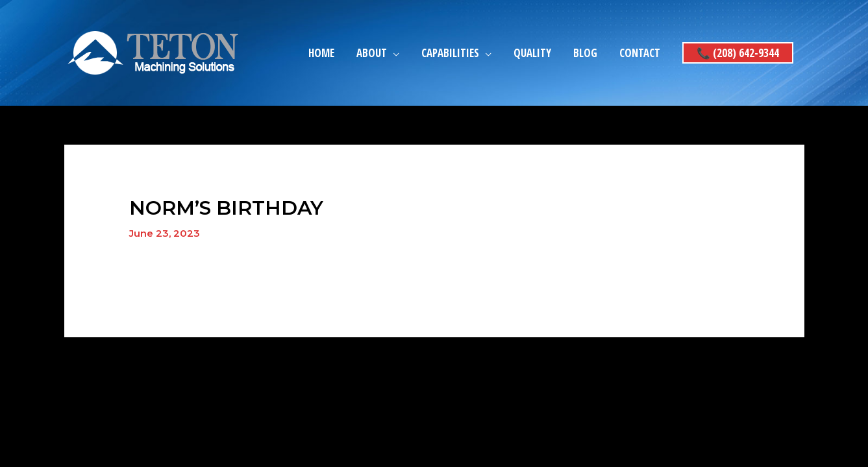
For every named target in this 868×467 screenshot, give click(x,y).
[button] (738, 53)
